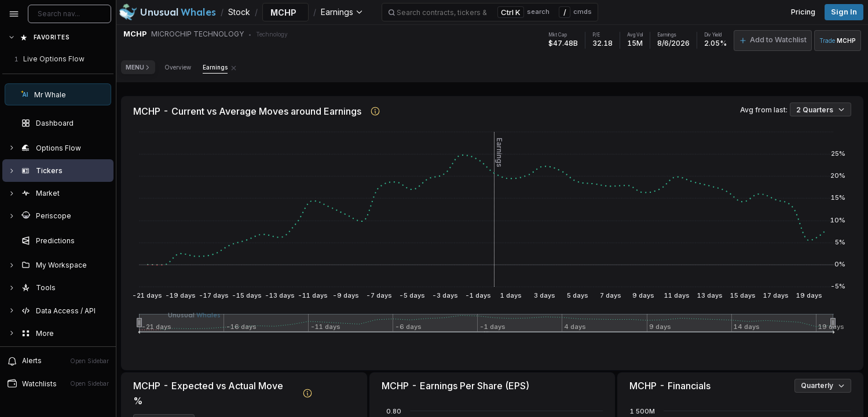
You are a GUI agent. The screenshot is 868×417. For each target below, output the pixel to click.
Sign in (844, 12)
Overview (178, 67)
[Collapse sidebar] (14, 14)
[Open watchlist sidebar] (58, 384)
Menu (138, 67)
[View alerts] (58, 361)
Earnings (215, 67)
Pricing (803, 12)
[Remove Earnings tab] (234, 67)
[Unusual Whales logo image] (167, 12)
